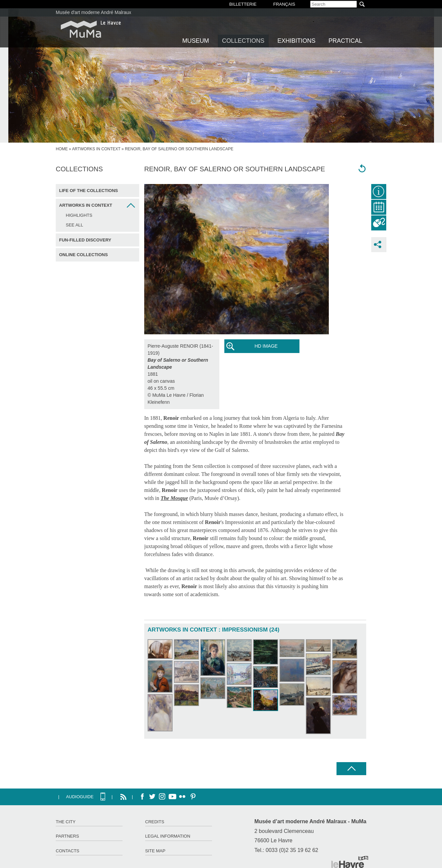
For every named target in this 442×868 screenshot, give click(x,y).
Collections (243, 41)
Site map (155, 851)
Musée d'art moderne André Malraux (93, 12)
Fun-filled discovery (85, 240)
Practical (345, 41)
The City (66, 822)
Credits (155, 822)
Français (284, 4)
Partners (67, 836)
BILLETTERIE (243, 4)
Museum (196, 41)
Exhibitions (296, 41)
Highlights (79, 215)
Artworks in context (96, 149)
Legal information (168, 836)
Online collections (83, 255)
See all (74, 225)
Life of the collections (88, 191)
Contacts (68, 851)
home (62, 149)
